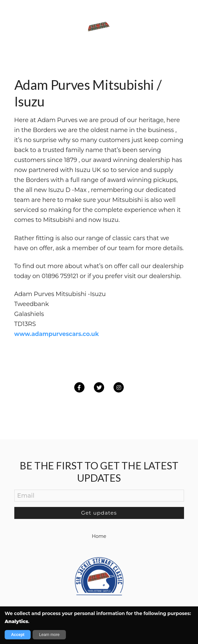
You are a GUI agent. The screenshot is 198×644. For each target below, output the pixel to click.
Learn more (49, 635)
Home (99, 536)
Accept (18, 635)
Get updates (99, 512)
